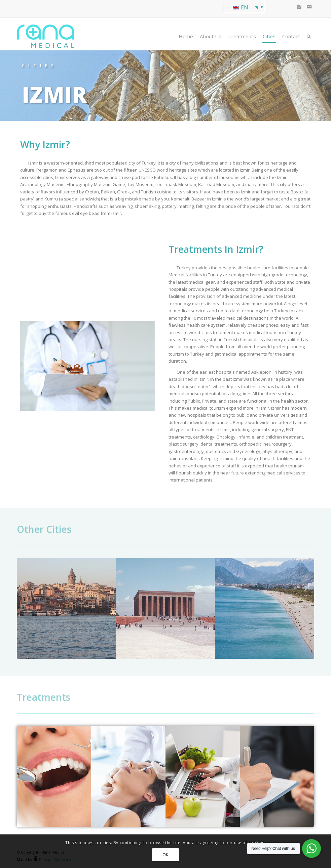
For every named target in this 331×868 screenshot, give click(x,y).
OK (165, 855)
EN (241, 7)
